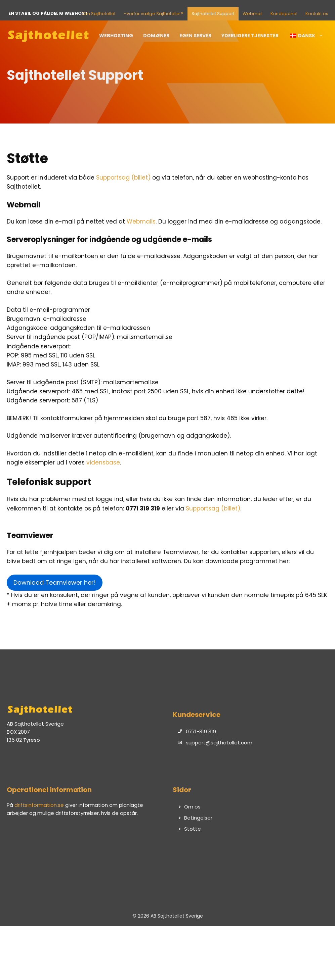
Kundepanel (284, 14)
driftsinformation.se (39, 805)
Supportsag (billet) (123, 178)
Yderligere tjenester (250, 36)
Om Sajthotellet (99, 14)
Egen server (195, 36)
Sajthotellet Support (213, 14)
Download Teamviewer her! (55, 582)
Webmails (141, 222)
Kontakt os (317, 14)
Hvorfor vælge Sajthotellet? (154, 14)
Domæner (156, 36)
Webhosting (116, 36)
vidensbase (103, 462)
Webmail (253, 14)
